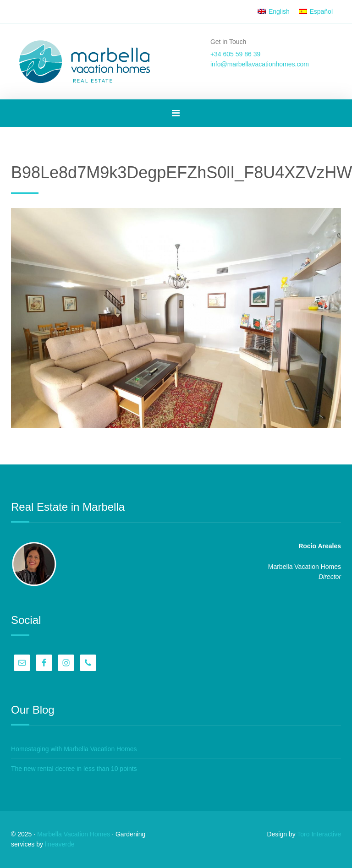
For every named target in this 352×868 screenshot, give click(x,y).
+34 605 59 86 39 (235, 54)
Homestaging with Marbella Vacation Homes (74, 749)
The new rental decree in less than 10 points (74, 769)
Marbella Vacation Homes (74, 834)
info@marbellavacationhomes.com (260, 64)
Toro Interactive (319, 834)
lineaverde (60, 844)
